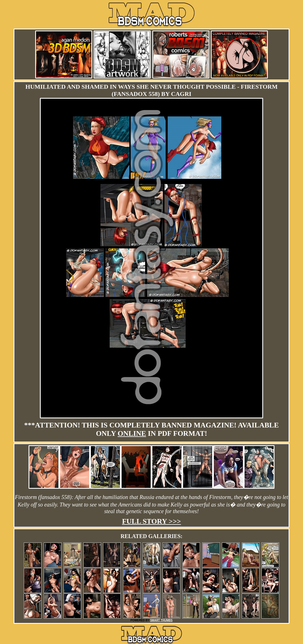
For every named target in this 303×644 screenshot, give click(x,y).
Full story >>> (152, 521)
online (132, 433)
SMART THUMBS (161, 620)
